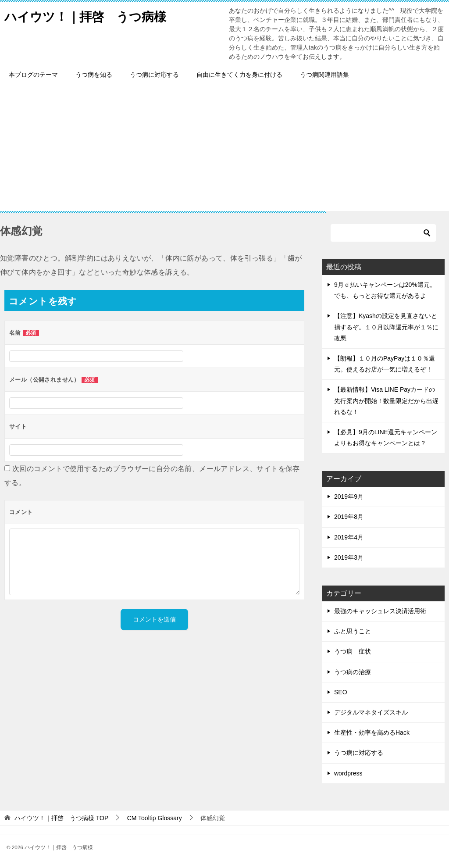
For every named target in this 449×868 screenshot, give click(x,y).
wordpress (348, 773)
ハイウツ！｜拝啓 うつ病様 (91, 15)
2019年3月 (349, 557)
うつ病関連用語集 (324, 75)
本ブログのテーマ (33, 75)
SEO (341, 692)
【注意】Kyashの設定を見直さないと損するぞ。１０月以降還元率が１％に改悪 (386, 327)
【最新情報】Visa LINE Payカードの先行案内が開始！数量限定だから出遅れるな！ (386, 400)
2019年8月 (349, 517)
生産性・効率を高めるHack (372, 732)
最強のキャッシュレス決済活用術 (380, 611)
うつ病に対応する (154, 75)
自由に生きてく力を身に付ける (239, 75)
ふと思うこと (353, 631)
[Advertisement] (224, 150)
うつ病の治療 (353, 672)
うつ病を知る (94, 75)
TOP (61, 818)
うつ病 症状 (353, 651)
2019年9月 (349, 497)
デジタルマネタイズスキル (371, 712)
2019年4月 (349, 537)
